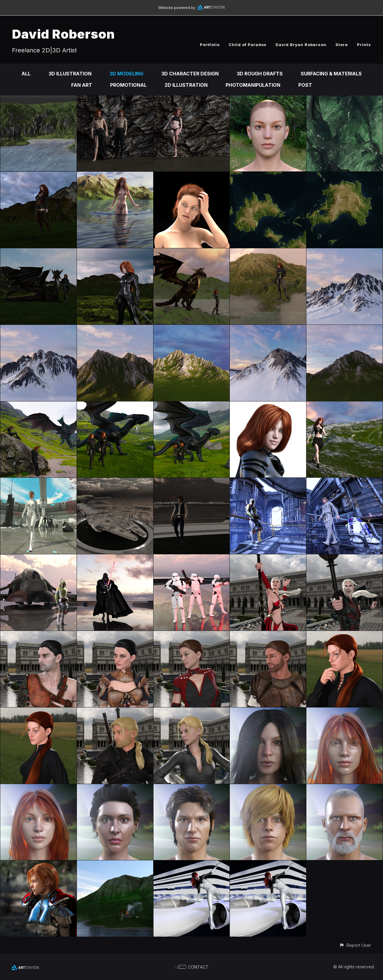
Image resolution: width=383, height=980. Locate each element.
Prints (364, 45)
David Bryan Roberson (301, 45)
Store (342, 45)
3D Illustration (70, 74)
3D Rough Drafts (260, 74)
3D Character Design (190, 74)
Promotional (128, 85)
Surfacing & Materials (331, 74)
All (26, 74)
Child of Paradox (248, 45)
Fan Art (82, 85)
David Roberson (63, 34)
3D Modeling (126, 74)
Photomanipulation (253, 85)
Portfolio (210, 45)
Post (305, 85)
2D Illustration (186, 85)
